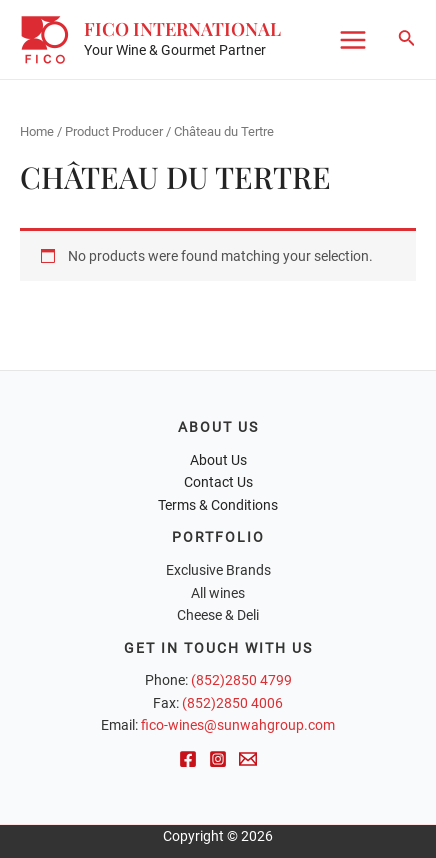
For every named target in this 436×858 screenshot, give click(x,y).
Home (37, 131)
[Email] (248, 759)
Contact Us (218, 482)
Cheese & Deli (218, 615)
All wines (218, 593)
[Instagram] (218, 759)
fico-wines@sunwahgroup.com (238, 725)
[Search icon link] (407, 39)
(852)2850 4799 (241, 680)
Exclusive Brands (218, 570)
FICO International (182, 28)
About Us (218, 460)
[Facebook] (188, 759)
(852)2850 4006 (232, 703)
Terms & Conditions (218, 505)
